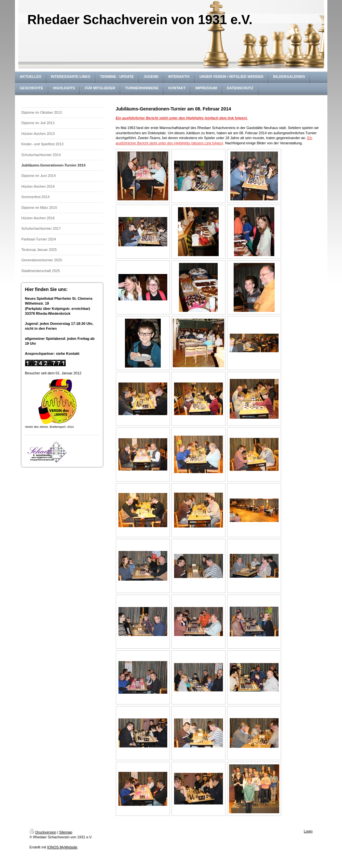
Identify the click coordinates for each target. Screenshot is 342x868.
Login (308, 831)
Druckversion (43, 832)
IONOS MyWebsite (62, 847)
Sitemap (66, 832)
